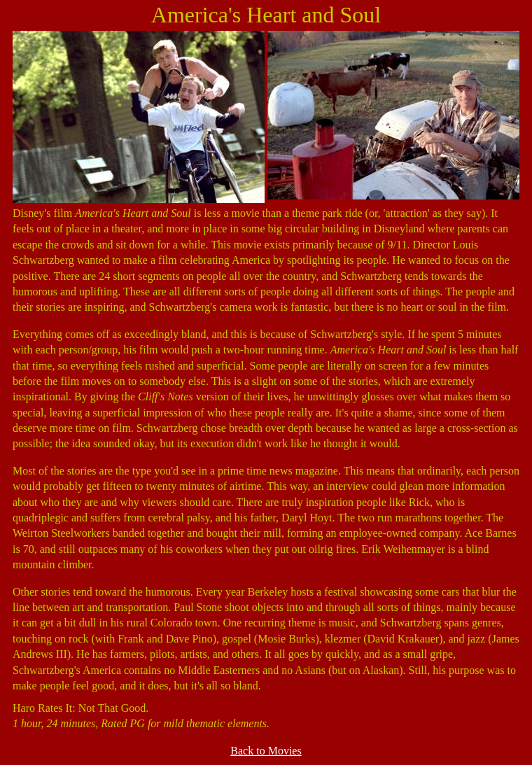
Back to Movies (266, 751)
